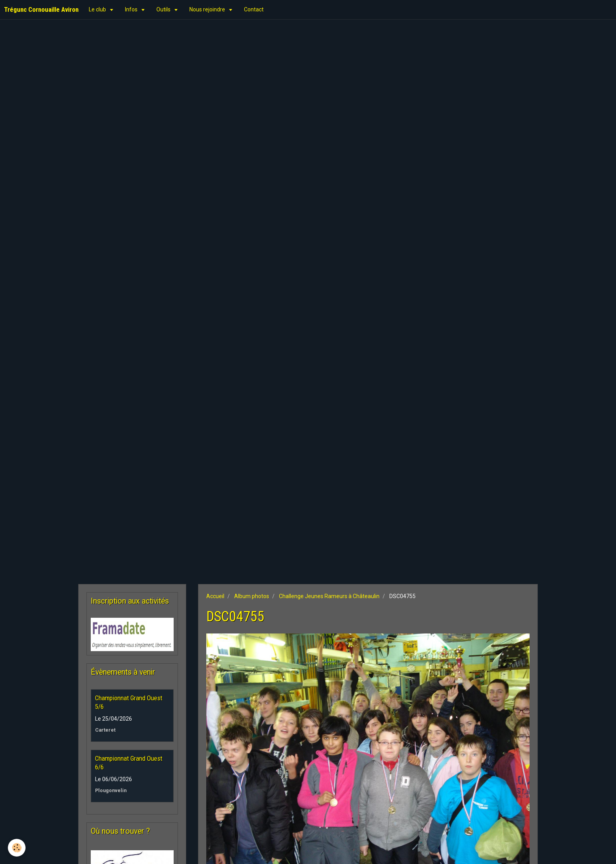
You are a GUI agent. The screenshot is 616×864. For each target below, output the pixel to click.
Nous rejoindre (208, 9)
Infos (132, 9)
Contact (254, 9)
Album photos (252, 596)
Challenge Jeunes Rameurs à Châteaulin (329, 596)
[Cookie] (17, 848)
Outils (164, 9)
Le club (98, 9)
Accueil (215, 596)
